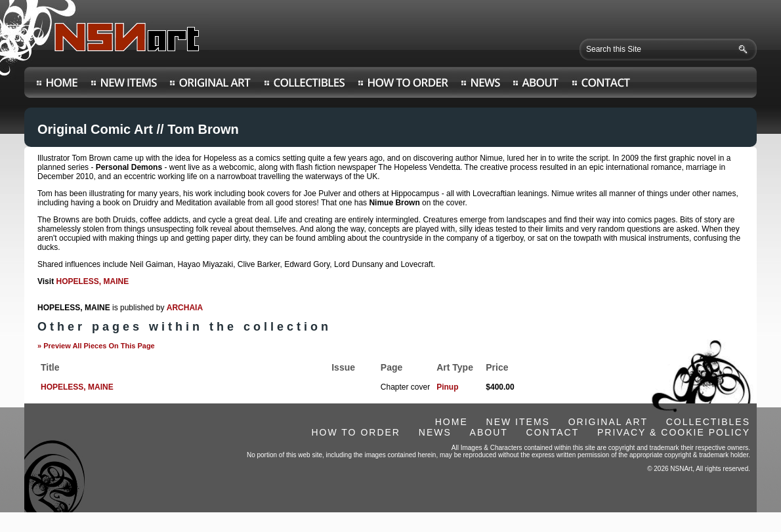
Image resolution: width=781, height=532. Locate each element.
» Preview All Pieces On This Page (96, 346)
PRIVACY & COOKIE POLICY (674, 432)
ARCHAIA (185, 308)
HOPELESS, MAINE (92, 281)
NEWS (435, 432)
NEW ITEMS (518, 422)
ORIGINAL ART (608, 422)
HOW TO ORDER (356, 432)
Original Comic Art (95, 129)
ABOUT (489, 432)
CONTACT (553, 432)
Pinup (447, 387)
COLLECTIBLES (708, 422)
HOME (452, 422)
